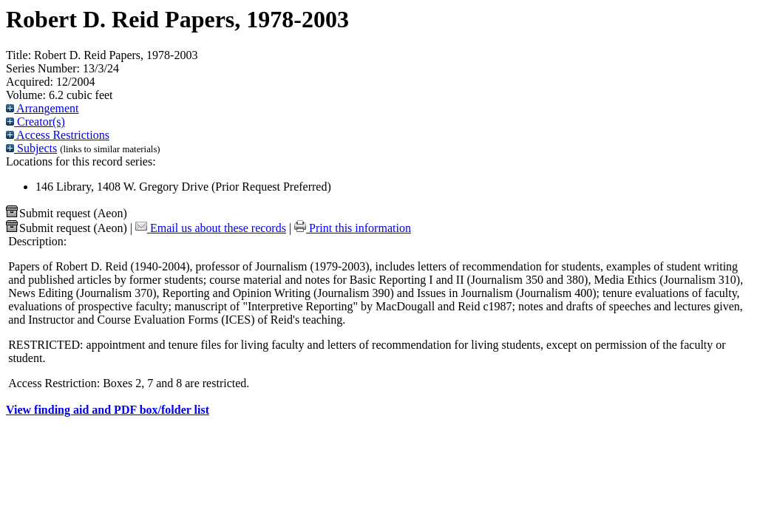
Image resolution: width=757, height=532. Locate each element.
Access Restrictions (58, 135)
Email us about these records (211, 228)
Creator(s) (35, 122)
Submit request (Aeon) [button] (67, 213)
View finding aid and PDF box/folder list (108, 410)
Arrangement (43, 108)
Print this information (353, 228)
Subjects (31, 148)
